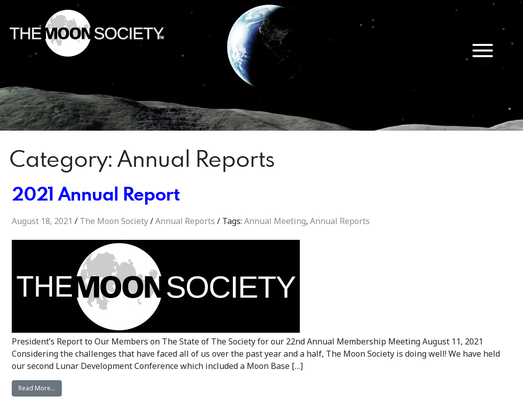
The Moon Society (114, 221)
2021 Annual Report (96, 193)
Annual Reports (185, 221)
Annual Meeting (275, 221)
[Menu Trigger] (483, 50)
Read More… (40, 388)
